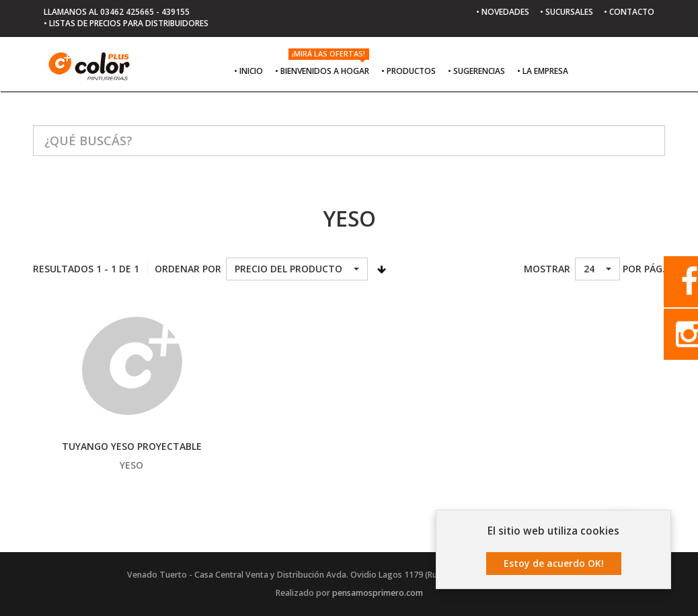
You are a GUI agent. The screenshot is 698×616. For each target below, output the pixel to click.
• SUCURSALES (567, 12)
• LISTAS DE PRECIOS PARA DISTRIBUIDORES (126, 24)
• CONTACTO (629, 12)
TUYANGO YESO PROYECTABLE (132, 446)
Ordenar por (188, 269)
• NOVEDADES (503, 12)
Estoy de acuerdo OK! (554, 564)
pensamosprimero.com (378, 593)
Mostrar (547, 269)
